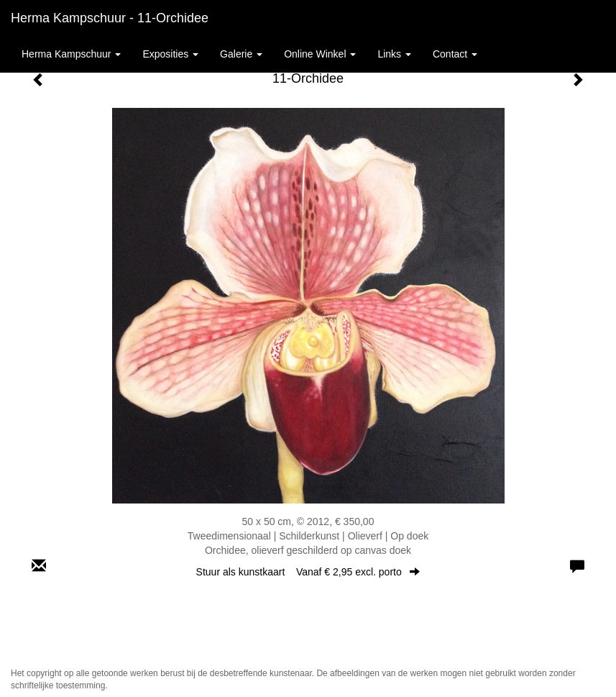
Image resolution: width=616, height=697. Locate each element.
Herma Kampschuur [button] (71, 54)
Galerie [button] (241, 54)
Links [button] (394, 54)
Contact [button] (455, 54)
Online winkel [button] (320, 54)
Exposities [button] (170, 54)
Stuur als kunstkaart (308, 572)
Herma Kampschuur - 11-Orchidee (110, 18)
